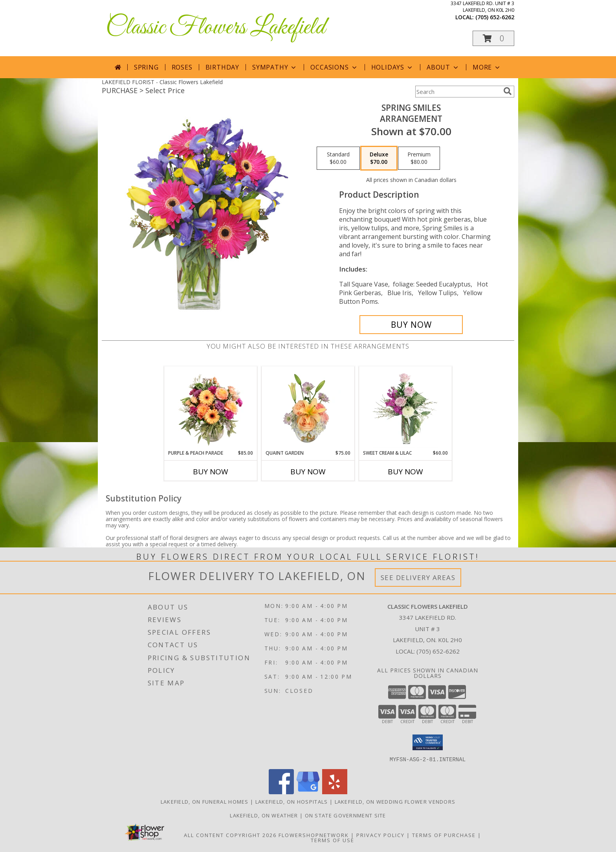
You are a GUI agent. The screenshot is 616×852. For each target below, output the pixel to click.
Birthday (222, 67)
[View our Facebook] (281, 792)
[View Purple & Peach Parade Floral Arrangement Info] (211, 408)
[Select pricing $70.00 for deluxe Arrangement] (379, 158)
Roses (182, 67)
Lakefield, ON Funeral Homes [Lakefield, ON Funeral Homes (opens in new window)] (205, 801)
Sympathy (275, 67)
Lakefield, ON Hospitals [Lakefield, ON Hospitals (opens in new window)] (292, 801)
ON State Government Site (346, 815)
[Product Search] (458, 92)
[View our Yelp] (335, 792)
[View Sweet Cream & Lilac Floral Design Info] (406, 408)
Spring (146, 67)
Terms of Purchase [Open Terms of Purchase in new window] (444, 835)
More (487, 67)
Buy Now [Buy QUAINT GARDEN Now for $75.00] (308, 472)
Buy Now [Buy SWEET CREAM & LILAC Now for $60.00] (405, 472)
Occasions (334, 67)
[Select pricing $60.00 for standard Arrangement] (338, 158)
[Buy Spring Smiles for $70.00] (411, 325)
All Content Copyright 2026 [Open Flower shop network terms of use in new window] (230, 835)
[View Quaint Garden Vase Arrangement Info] (308, 408)
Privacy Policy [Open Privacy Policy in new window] (380, 835)
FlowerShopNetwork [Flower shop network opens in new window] (314, 835)
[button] (493, 38)
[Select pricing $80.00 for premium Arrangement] (419, 158)
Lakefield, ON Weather (264, 815)
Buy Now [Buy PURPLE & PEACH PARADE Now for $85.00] (211, 472)
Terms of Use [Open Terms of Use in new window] (333, 840)
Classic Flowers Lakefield (215, 28)
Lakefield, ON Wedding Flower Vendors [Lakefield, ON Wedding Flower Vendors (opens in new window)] (395, 801)
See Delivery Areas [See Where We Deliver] (418, 577)
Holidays (392, 67)
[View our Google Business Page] (308, 792)
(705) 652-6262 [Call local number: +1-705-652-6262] (495, 17)
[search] (508, 91)
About (443, 67)
